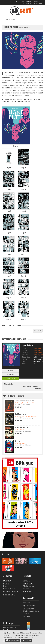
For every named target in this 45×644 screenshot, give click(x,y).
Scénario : (25, 348)
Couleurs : (25, 353)
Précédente (8, 384)
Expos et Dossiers (9, 589)
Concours (26, 614)
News (5, 586)
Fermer (27, 640)
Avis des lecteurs (28, 608)
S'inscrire (27, 4)
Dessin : (25, 351)
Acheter (11, 378)
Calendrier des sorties (11, 592)
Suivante (38, 389)
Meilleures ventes (9, 594)
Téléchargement (28, 586)
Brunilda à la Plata (21, 427)
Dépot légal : (26, 357)
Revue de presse (28, 592)
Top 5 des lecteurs (29, 606)
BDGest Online (26, 1)
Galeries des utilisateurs (31, 611)
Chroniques (7, 580)
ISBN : (24, 361)
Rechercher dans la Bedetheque (10, 629)
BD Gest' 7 (26, 580)
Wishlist (11, 375)
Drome (17, 441)
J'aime (11, 371)
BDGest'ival (27, 617)
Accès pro (37, 1)
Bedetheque (14, 1)
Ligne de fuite (11, 27)
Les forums (26, 603)
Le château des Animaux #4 (24, 401)
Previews (6, 583)
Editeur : (25, 359)
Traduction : (26, 355)
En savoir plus (12, 640)
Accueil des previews (31, 386)
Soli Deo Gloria (20, 414)
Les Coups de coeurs (15, 396)
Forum (38, 331)
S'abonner (26, 589)
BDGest (5, 1)
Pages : (24, 364)
